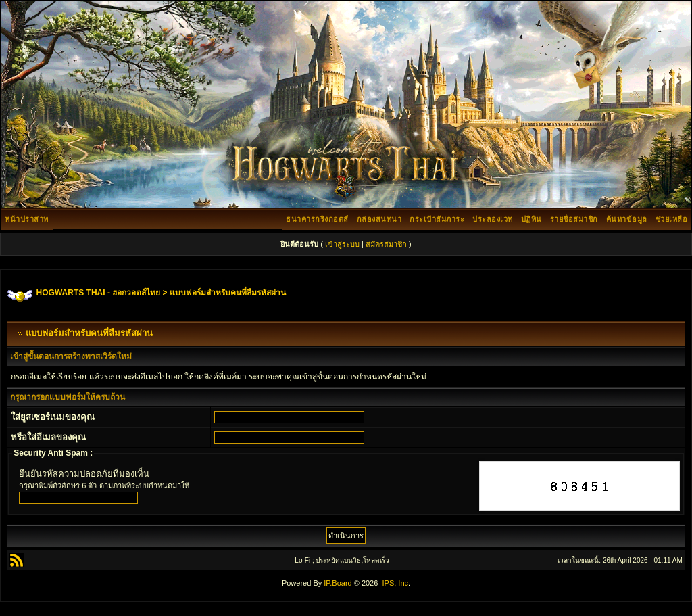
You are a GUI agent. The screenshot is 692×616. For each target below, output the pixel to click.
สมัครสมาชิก (386, 244)
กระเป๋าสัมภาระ (437, 219)
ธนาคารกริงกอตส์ (317, 219)
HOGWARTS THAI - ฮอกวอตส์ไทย (99, 293)
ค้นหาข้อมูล (627, 219)
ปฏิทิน (532, 219)
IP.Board (338, 583)
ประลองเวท (493, 219)
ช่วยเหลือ (672, 219)
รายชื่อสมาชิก (574, 219)
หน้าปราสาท (27, 219)
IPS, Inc (395, 583)
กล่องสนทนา (379, 219)
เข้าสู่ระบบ (342, 244)
